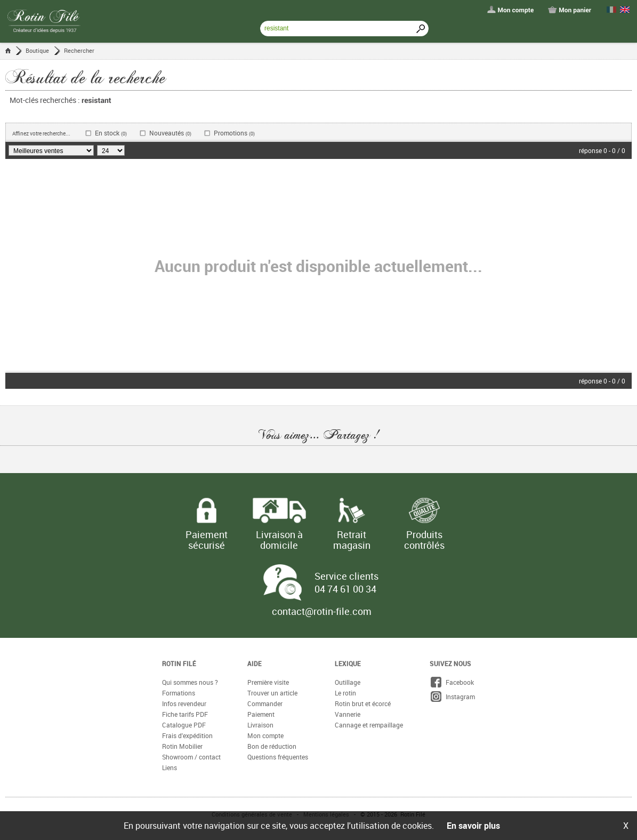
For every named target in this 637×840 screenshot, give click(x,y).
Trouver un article (272, 693)
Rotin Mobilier (182, 746)
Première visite (268, 682)
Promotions (234, 133)
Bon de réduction (272, 746)
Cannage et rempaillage (369, 725)
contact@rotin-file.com (322, 611)
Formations (179, 693)
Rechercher (79, 50)
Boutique (37, 50)
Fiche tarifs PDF (185, 714)
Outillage (348, 682)
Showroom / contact (191, 757)
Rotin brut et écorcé (363, 703)
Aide (255, 663)
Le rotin (345, 693)
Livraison (260, 725)
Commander (265, 703)
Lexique (348, 663)
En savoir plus (473, 826)
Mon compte (265, 735)
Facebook (452, 682)
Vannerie (348, 714)
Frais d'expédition (187, 735)
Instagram (452, 697)
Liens (170, 767)
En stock (111, 133)
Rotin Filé (179, 663)
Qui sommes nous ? (190, 682)
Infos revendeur (184, 703)
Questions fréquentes (278, 757)
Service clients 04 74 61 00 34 (346, 582)
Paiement (261, 714)
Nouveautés (170, 133)
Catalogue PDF (184, 725)
